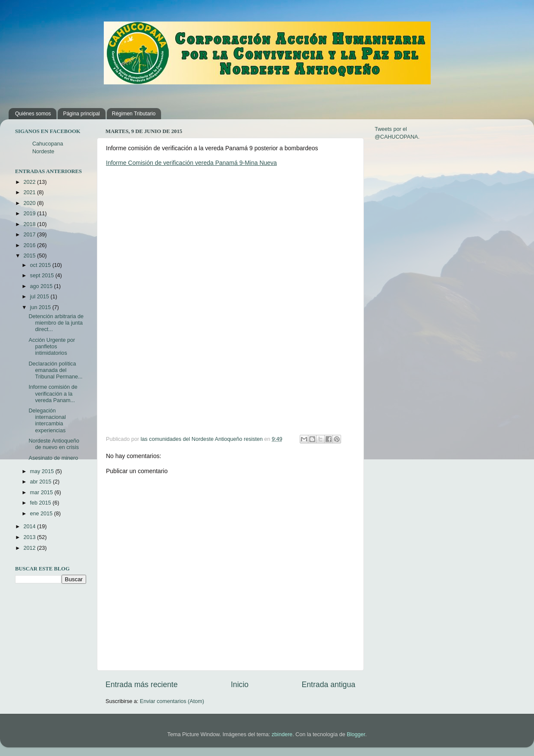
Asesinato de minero (53, 458)
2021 (30, 192)
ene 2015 (42, 514)
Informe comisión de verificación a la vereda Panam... (53, 393)
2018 (30, 224)
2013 (30, 537)
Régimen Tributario (134, 114)
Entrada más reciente (142, 685)
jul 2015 (40, 297)
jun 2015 (41, 307)
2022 (30, 182)
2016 (30, 245)
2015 (30, 256)
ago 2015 (42, 286)
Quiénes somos (33, 114)
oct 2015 (41, 265)
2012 (30, 548)
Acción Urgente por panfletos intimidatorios (52, 347)
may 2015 (43, 471)
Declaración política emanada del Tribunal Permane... (55, 370)
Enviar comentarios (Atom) (172, 701)
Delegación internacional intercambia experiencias (47, 420)
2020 (30, 203)
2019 (30, 214)
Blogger (356, 734)
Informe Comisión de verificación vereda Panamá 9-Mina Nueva (191, 163)
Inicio (240, 685)
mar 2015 (42, 493)
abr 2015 (42, 482)
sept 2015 (43, 276)
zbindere (282, 734)
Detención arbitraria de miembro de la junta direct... (56, 323)
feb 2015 (42, 503)
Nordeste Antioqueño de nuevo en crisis (54, 444)
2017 (30, 235)
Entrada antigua (329, 685)
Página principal (81, 114)
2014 (30, 527)
